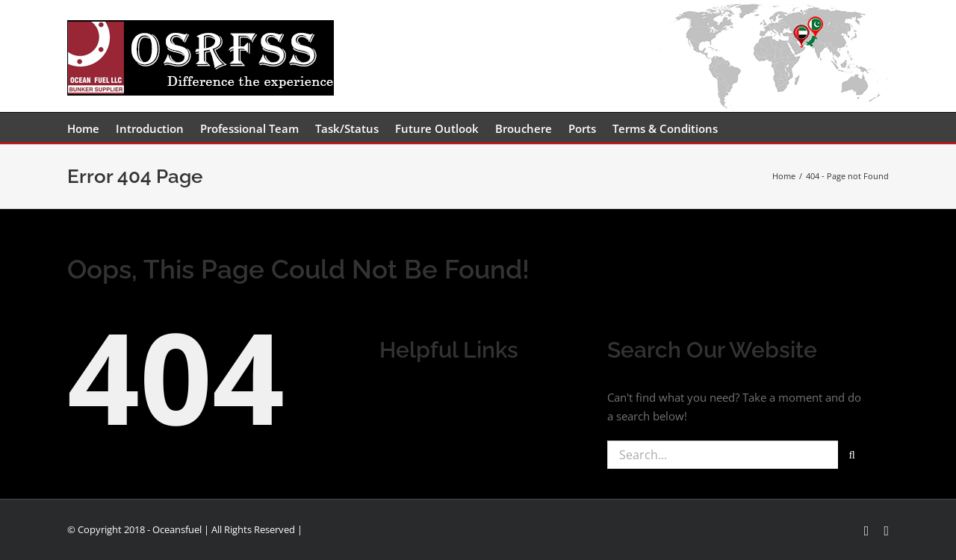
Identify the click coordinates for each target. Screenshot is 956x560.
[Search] (852, 455)
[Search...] (723, 455)
